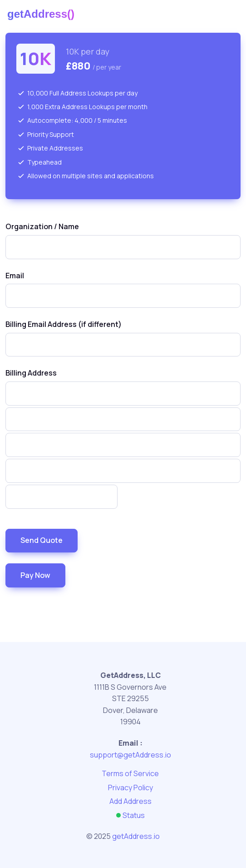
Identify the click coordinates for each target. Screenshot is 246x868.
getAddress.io (136, 836)
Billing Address (31, 373)
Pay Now (35, 575)
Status (130, 815)
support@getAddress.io (130, 755)
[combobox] (123, 247)
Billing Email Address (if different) (64, 324)
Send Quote (42, 540)
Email (15, 276)
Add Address (130, 801)
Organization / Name (42, 226)
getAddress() (41, 14)
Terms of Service (130, 773)
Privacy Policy (130, 788)
